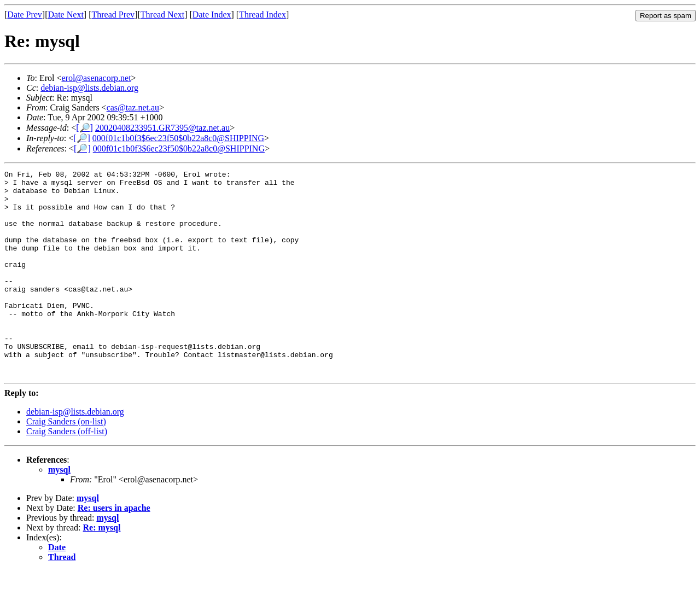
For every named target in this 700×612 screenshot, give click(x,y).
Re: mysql (102, 569)
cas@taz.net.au (133, 107)
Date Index (212, 14)
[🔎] (84, 128)
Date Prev (25, 14)
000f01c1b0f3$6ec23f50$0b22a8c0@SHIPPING (178, 138)
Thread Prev (113, 14)
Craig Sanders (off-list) (67, 472)
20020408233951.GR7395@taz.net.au (162, 128)
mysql (59, 511)
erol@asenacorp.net (96, 78)
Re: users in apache (114, 549)
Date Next (66, 14)
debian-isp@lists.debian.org (89, 88)
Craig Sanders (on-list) (66, 462)
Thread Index (262, 14)
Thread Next (162, 14)
